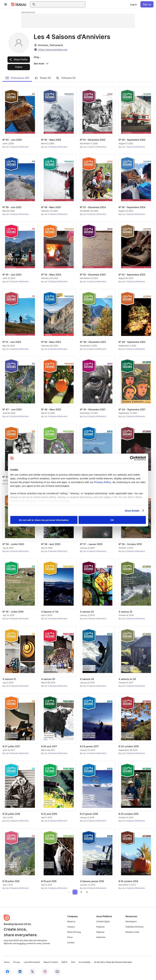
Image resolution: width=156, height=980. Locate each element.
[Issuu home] (19, 4)
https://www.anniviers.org (53, 50)
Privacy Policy (103, 482)
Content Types (103, 923)
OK (112, 520)
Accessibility (85, 963)
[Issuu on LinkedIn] (20, 973)
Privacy (17, 963)
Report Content (51, 963)
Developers (131, 923)
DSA (73, 963)
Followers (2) (66, 79)
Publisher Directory (135, 928)
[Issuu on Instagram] (45, 973)
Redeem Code (132, 933)
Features (100, 928)
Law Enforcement (32, 963)
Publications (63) (17, 79)
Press (70, 938)
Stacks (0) (43, 79)
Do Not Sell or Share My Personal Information (113, 963)
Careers (71, 928)
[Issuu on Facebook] (7, 973)
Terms (7, 963)
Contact (71, 943)
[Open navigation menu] (6, 4)
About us (71, 923)
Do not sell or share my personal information (44, 520)
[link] (133, 4)
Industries (101, 938)
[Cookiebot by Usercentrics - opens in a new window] (132, 458)
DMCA (64, 963)
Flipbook (100, 933)
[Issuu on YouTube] (57, 973)
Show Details (132, 511)
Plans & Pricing (74, 933)
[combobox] (60, 4)
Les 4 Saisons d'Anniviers (17, 148)
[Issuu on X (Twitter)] (32, 973)
